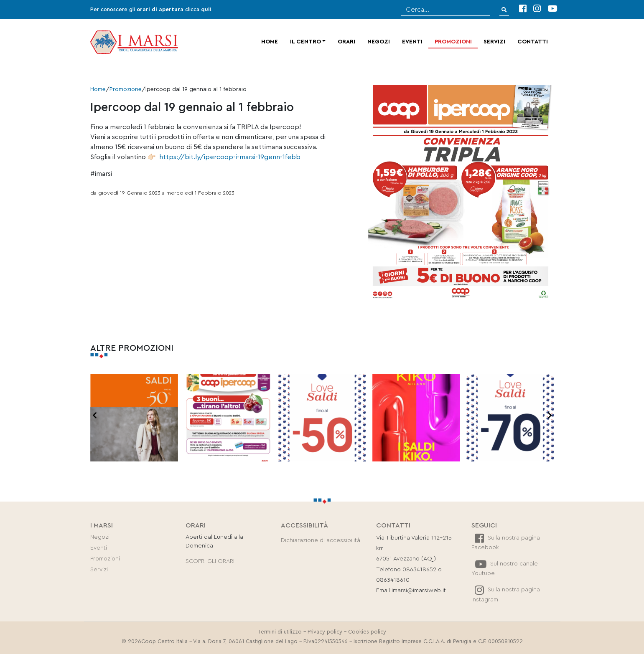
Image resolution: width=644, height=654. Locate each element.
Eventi (412, 42)
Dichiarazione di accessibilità (321, 540)
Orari (346, 42)
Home (270, 42)
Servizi (494, 42)
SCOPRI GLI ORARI (210, 561)
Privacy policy (325, 632)
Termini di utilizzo (280, 632)
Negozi (379, 42)
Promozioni (453, 42)
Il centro (305, 42)
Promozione (126, 89)
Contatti (533, 42)
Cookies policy (367, 632)
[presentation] (95, 416)
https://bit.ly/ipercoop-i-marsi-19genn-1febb (230, 157)
